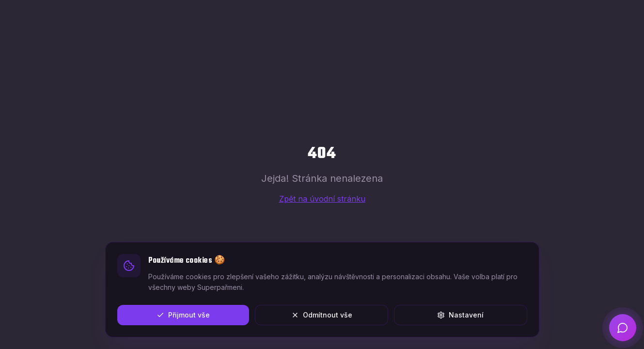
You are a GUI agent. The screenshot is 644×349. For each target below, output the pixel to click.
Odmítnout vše (322, 315)
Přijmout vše (183, 315)
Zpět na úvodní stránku (322, 199)
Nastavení (460, 315)
